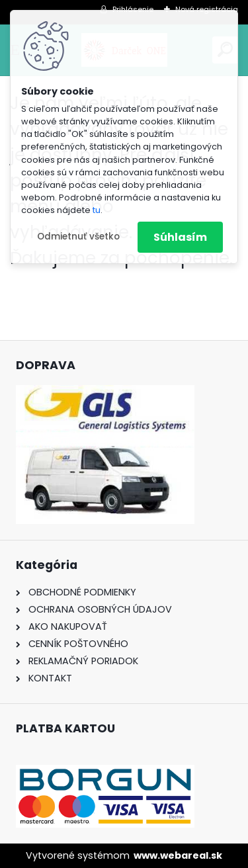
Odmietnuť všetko (78, 237)
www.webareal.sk (178, 855)
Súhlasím (180, 237)
